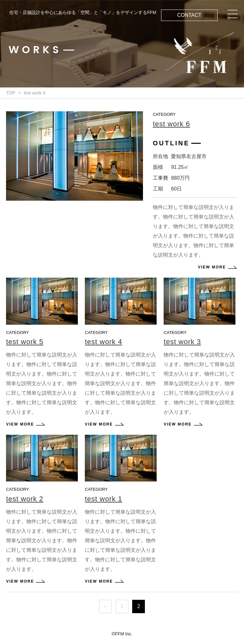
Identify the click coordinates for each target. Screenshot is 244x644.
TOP (11, 93)
